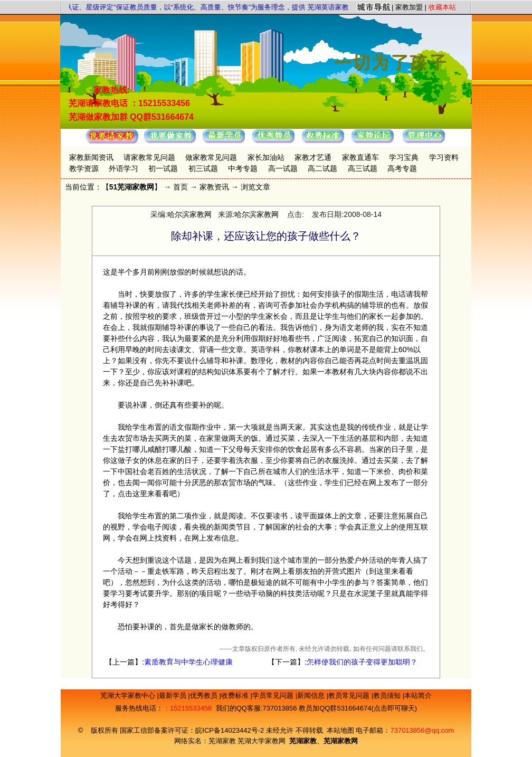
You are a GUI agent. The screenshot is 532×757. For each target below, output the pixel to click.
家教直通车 (360, 157)
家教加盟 (409, 7)
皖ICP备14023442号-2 (231, 730)
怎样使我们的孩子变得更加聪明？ (362, 662)
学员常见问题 (274, 696)
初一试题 (163, 168)
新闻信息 (312, 696)
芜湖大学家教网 (262, 741)
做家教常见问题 (211, 157)
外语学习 (123, 168)
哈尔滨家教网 (189, 214)
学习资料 (444, 157)
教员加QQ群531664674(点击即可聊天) (358, 708)
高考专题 (402, 168)
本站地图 (340, 730)
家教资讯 (214, 187)
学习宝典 (404, 157)
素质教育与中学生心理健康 (188, 662)
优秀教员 (205, 696)
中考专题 (243, 168)
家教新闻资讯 (91, 157)
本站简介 (418, 696)
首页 (180, 187)
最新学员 (174, 696)
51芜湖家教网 (132, 187)
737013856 (279, 708)
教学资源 (84, 168)
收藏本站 (442, 7)
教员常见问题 (350, 696)
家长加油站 (266, 157)
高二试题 (322, 168)
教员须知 (388, 696)
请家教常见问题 (149, 157)
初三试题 (203, 168)
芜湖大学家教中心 (129, 696)
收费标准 (236, 696)
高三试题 (363, 168)
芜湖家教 (222, 741)
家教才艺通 (313, 157)
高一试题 (283, 168)
